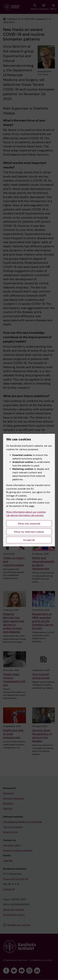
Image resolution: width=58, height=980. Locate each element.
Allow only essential (29, 524)
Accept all (29, 540)
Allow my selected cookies (29, 532)
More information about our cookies (26, 512)
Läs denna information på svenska (25, 515)
